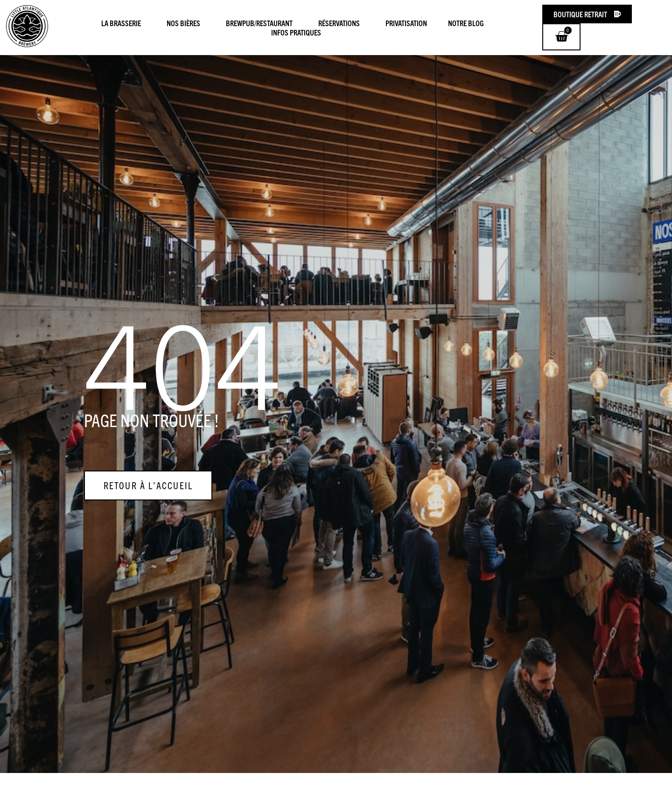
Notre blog (468, 23)
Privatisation (406, 23)
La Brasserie (123, 23)
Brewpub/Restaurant (262, 23)
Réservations (341, 23)
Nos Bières (186, 23)
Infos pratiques (296, 32)
